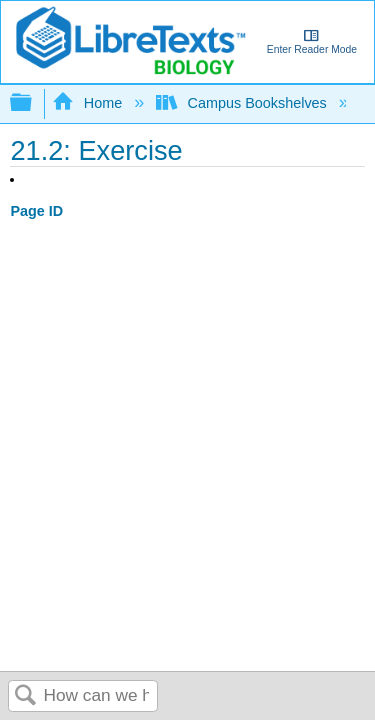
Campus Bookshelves (243, 103)
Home (89, 103)
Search (26, 696)
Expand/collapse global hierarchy (34, 103)
